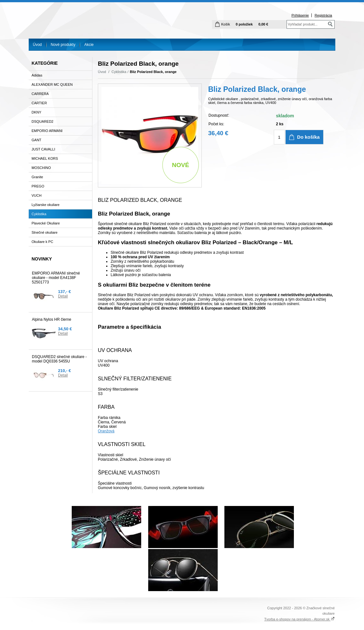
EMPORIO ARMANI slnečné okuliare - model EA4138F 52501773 (56, 278)
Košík (226, 24)
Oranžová (106, 431)
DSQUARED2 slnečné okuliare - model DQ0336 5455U (59, 359)
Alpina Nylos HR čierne (51, 319)
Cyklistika (119, 72)
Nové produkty (63, 45)
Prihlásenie (300, 15)
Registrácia (323, 15)
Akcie (89, 45)
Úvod (37, 45)
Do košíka (308, 137)
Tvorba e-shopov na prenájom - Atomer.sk (299, 619)
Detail (63, 296)
